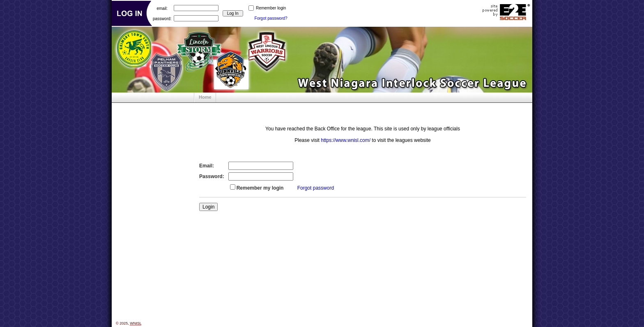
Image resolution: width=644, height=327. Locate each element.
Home (205, 97)
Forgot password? (271, 18)
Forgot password (316, 188)
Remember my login (260, 188)
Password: (212, 176)
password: (162, 18)
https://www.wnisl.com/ (346, 140)
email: (162, 8)
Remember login (271, 8)
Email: (207, 166)
